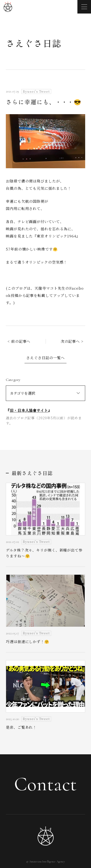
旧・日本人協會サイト (29, 410)
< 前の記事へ (19, 341)
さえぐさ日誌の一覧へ (45, 358)
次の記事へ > (72, 341)
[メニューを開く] (84, 7)
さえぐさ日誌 (34, 43)
